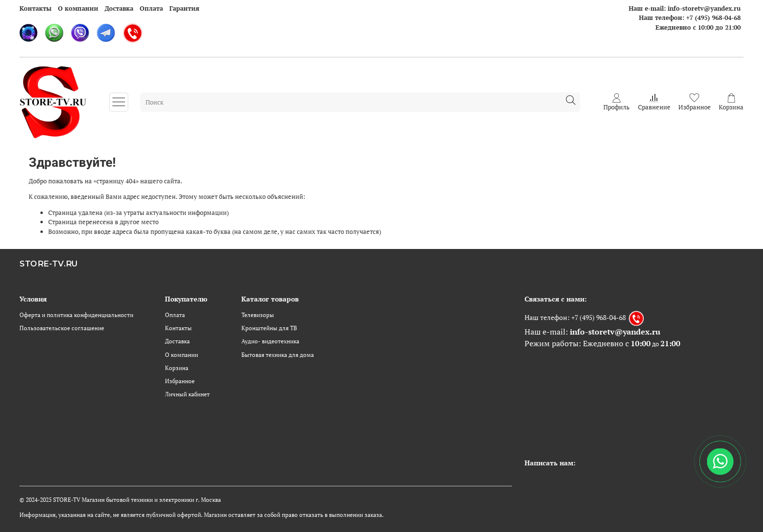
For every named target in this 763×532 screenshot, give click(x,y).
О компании (78, 8)
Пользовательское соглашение (62, 328)
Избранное (180, 381)
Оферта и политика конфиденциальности (76, 315)
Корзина (177, 368)
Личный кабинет (187, 394)
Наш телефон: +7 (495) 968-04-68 (575, 317)
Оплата (151, 8)
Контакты (36, 8)
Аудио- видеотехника (270, 341)
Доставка (119, 8)
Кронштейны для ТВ (269, 328)
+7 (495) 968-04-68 (713, 18)
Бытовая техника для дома (278, 355)
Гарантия (184, 8)
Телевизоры (258, 315)
